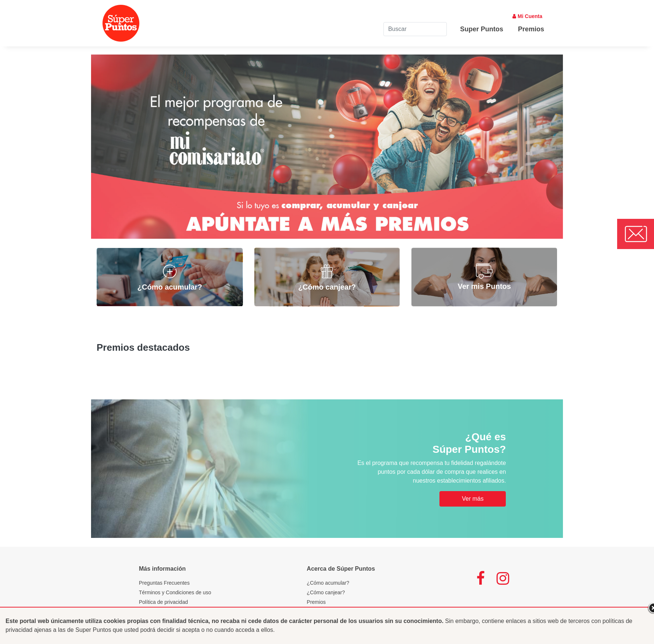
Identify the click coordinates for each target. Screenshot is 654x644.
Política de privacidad (163, 602)
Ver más (473, 499)
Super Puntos (482, 29)
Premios (531, 29)
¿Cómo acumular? (328, 583)
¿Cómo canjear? (326, 592)
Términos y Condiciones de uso (175, 592)
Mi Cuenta (527, 16)
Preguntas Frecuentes (164, 583)
